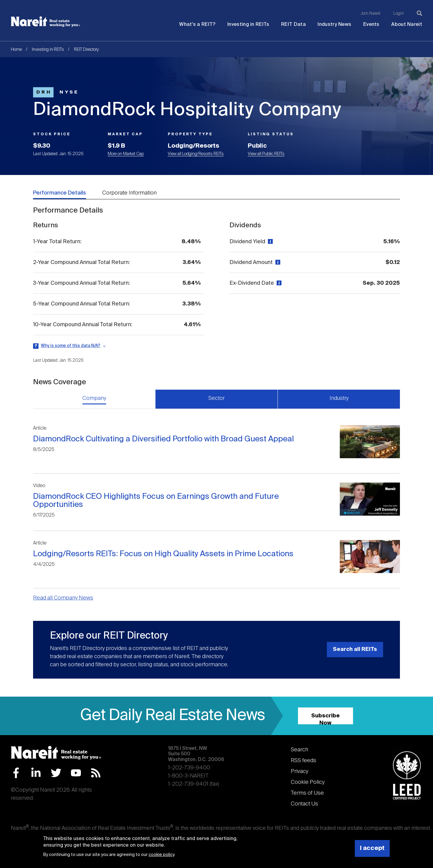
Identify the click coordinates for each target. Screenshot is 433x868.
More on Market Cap (126, 154)
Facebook (16, 773)
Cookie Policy (308, 782)
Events (371, 25)
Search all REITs (355, 649)
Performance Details (60, 193)
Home (16, 50)
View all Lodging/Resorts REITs (196, 154)
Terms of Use (307, 793)
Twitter (56, 773)
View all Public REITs (266, 154)
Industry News (334, 25)
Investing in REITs (248, 25)
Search (299, 750)
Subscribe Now (326, 719)
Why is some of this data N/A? (71, 346)
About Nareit (407, 25)
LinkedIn (36, 773)
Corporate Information (129, 193)
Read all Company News (63, 598)
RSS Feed (96, 773)
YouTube (76, 773)
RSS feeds (304, 761)
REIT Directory (86, 50)
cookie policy (161, 855)
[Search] (419, 13)
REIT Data (293, 25)
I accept (372, 848)
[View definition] (270, 242)
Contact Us (304, 804)
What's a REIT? (197, 25)
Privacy (299, 771)
